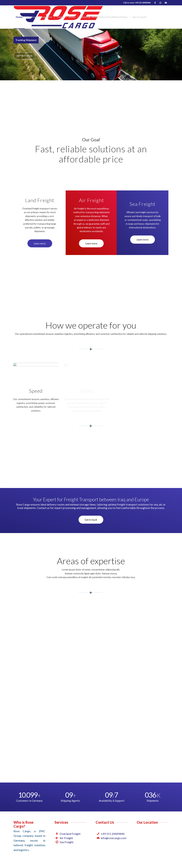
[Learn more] (38, 243)
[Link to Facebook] (155, 3)
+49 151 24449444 (113, 834)
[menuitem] (19, 17)
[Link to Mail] (166, 3)
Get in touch (24, 56)
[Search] (44, 40)
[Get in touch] (91, 520)
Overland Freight (70, 834)
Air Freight (66, 838)
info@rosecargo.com (114, 838)
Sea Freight (67, 842)
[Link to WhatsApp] (160, 3)
